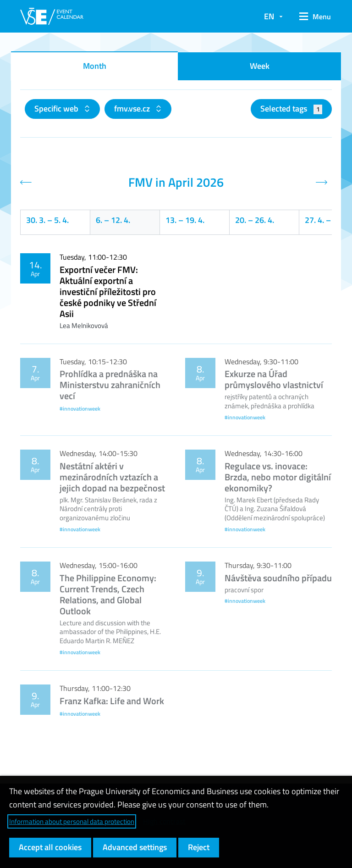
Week (260, 66)
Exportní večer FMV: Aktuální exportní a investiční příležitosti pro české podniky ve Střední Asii (108, 292)
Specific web (57, 108)
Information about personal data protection (72, 821)
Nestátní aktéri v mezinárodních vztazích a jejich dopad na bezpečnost (112, 477)
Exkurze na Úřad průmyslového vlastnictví (274, 379)
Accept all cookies (50, 847)
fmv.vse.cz (133, 108)
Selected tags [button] (291, 108)
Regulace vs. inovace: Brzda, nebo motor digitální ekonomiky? (278, 477)
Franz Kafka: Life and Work (112, 701)
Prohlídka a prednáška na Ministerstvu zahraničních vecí (110, 385)
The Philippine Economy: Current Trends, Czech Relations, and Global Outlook (108, 594)
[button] (312, 17)
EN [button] (269, 16)
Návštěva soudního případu (278, 578)
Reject (199, 847)
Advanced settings (135, 847)
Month (95, 66)
